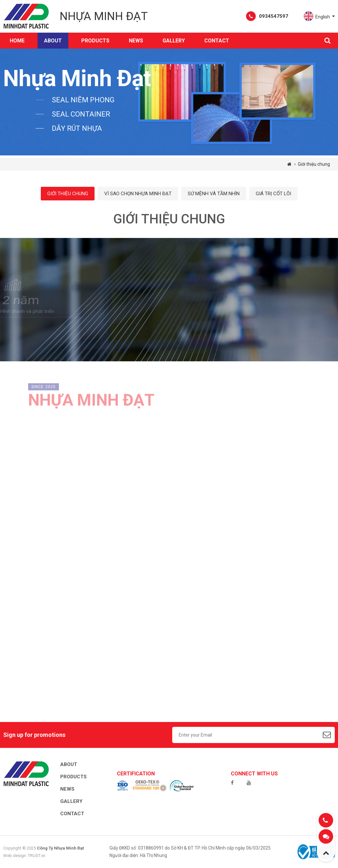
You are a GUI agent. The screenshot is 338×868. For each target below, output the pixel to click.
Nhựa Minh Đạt (104, 16)
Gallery (174, 41)
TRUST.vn (37, 856)
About (53, 41)
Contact (217, 41)
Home (17, 41)
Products (73, 777)
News (136, 41)
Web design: (15, 856)
